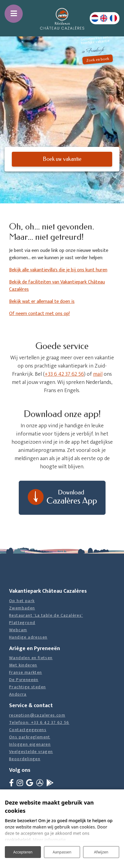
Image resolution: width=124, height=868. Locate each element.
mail (98, 374)
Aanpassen (62, 852)
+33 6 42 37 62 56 (64, 374)
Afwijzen (101, 852)
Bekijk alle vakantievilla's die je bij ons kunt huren (58, 270)
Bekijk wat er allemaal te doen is (42, 302)
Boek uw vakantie (62, 159)
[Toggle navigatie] (14, 14)
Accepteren (23, 852)
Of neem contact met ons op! (39, 314)
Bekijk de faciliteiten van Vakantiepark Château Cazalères (57, 286)
